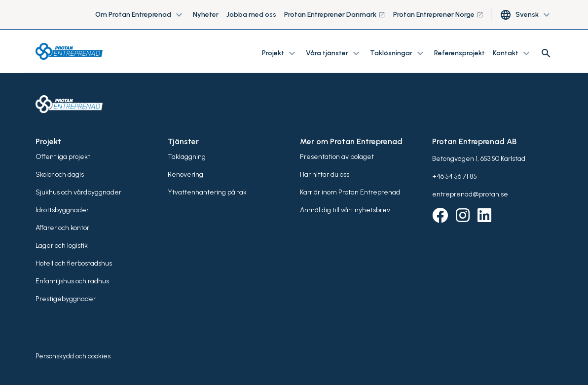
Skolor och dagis (60, 174)
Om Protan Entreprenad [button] (140, 15)
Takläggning (187, 157)
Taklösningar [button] (398, 53)
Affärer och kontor (62, 228)
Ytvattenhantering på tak (207, 192)
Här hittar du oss (325, 174)
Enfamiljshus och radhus (72, 281)
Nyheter (206, 15)
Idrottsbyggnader (62, 210)
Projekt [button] (280, 53)
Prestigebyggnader (66, 299)
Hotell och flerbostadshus (74, 263)
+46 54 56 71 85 (455, 176)
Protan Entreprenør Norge (438, 15)
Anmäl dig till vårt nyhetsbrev (345, 210)
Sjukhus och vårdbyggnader (78, 192)
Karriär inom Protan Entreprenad (350, 192)
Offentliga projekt (63, 157)
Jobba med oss (251, 15)
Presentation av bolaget (337, 157)
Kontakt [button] (513, 53)
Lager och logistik (62, 246)
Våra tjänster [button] (334, 53)
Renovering (185, 174)
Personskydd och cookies (73, 356)
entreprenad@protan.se (470, 194)
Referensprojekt (459, 53)
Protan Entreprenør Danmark (335, 15)
